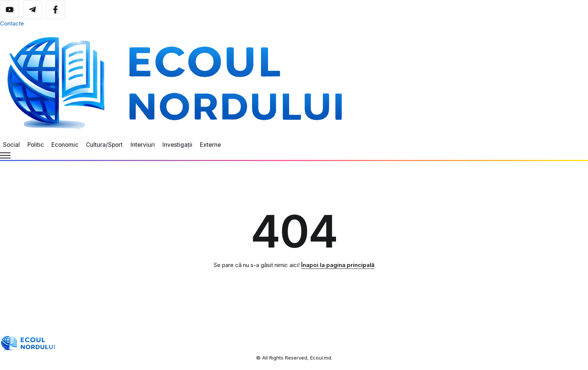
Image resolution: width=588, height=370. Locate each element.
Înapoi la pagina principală (338, 265)
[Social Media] (10, 10)
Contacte (12, 23)
